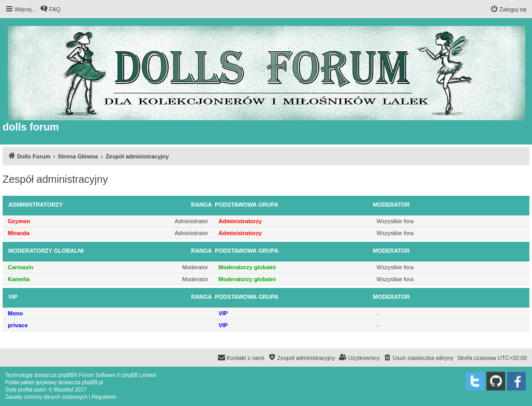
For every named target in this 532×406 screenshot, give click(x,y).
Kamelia (19, 279)
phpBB (66, 375)
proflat (25, 390)
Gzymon (19, 221)
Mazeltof (64, 390)
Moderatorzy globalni (46, 251)
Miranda (19, 233)
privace (18, 325)
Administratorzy (35, 205)
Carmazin (21, 267)
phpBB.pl (92, 382)
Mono (15, 313)
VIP (13, 297)
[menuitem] (50, 9)
